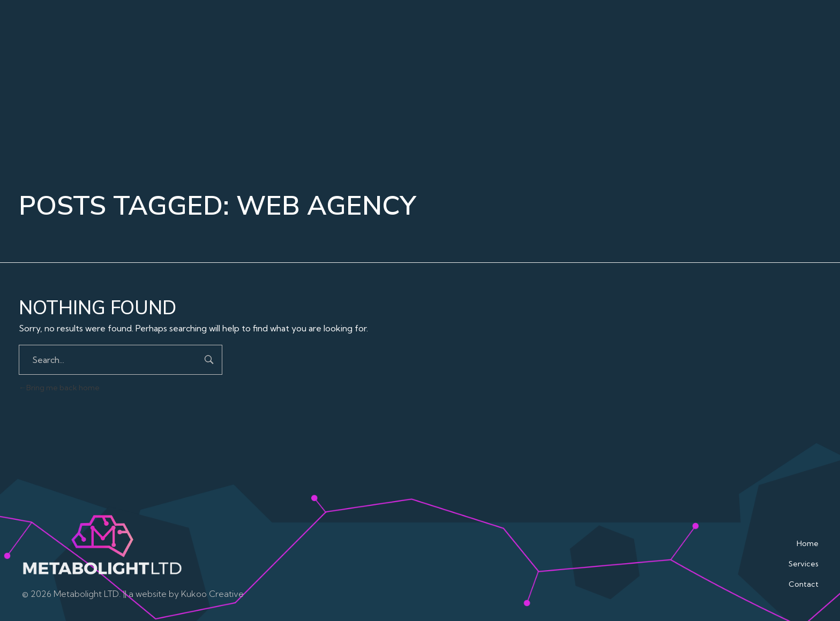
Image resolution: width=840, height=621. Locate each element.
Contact (804, 584)
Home (808, 543)
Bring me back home (59, 388)
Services (804, 564)
